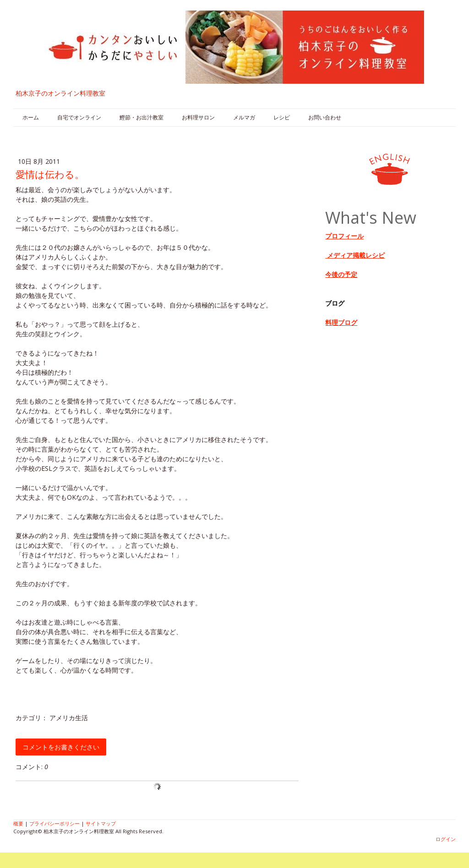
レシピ (282, 117)
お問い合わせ (325, 117)
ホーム (31, 117)
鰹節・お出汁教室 (142, 117)
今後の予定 (341, 274)
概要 (18, 823)
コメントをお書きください (61, 747)
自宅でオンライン (79, 117)
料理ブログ (341, 322)
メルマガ (244, 117)
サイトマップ (101, 823)
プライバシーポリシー (55, 823)
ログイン (446, 839)
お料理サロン (198, 117)
